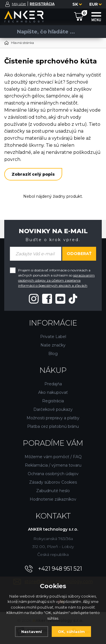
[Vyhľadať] (8, 32)
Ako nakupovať (53, 392)
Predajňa (53, 384)
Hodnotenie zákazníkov (53, 499)
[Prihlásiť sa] (8, 4)
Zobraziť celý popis (33, 174)
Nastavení (32, 632)
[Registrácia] (42, 4)
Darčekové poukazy (53, 409)
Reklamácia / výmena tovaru (53, 465)
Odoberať (79, 254)
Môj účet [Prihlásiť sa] (19, 4)
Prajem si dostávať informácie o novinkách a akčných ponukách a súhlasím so (56, 278)
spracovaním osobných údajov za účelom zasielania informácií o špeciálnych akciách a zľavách (56, 280)
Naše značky (53, 345)
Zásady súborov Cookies (53, 482)
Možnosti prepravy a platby (53, 418)
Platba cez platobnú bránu (53, 426)
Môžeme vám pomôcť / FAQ (53, 457)
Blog (53, 354)
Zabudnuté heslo (53, 491)
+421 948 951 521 (60, 569)
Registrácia (53, 401)
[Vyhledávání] (51, 32)
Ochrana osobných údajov (53, 474)
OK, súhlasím (71, 632)
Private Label (53, 337)
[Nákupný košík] (79, 16)
